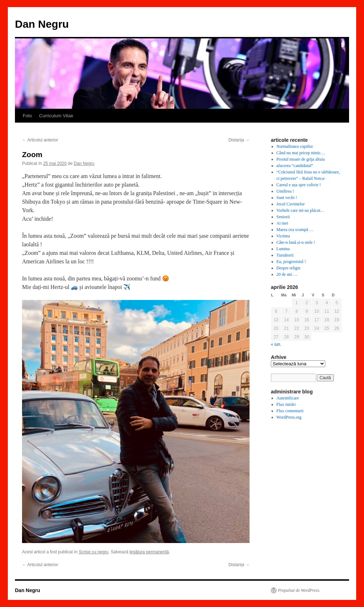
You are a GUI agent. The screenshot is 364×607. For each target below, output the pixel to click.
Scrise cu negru (93, 552)
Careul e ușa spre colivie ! (299, 185)
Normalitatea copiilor (295, 146)
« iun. (276, 344)
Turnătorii (285, 255)
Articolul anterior (40, 140)
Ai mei (282, 223)
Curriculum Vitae (56, 116)
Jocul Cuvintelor (291, 204)
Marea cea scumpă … (295, 230)
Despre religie (289, 268)
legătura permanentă (149, 552)
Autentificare (288, 398)
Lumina (283, 249)
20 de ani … (287, 274)
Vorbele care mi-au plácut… (301, 210)
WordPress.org (289, 417)
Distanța (239, 140)
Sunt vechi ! (287, 198)
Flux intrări (286, 404)
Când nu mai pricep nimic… (301, 153)
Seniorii (283, 217)
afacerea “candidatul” (295, 166)
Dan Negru (42, 24)
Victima (283, 236)
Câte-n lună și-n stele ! (296, 242)
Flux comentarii (290, 411)
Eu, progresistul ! (291, 262)
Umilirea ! (285, 191)
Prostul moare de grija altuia (301, 159)
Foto (27, 116)
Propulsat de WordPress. (299, 590)
